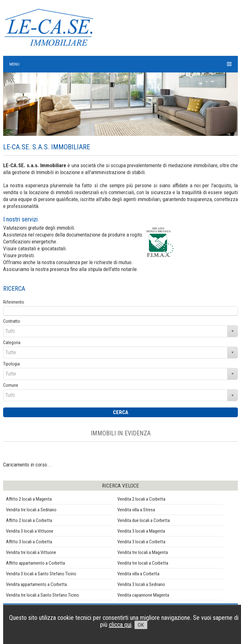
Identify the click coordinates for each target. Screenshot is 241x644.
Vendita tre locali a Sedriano (31, 510)
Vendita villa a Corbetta (138, 574)
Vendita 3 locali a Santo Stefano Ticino (41, 574)
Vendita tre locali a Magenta (143, 552)
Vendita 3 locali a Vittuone (30, 531)
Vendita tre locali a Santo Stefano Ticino (43, 595)
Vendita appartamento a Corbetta (36, 584)
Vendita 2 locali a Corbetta (141, 499)
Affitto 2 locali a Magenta (29, 499)
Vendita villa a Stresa (136, 510)
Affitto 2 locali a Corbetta (29, 520)
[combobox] (115, 331)
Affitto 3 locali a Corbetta (29, 542)
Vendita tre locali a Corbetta (143, 563)
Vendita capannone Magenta (143, 595)
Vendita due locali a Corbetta (144, 520)
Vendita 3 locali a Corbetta (141, 542)
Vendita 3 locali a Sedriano (141, 584)
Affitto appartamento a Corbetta (35, 563)
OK (141, 625)
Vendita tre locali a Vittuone (31, 552)
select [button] (233, 331)
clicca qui (120, 625)
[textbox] (120, 311)
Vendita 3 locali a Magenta (141, 531)
